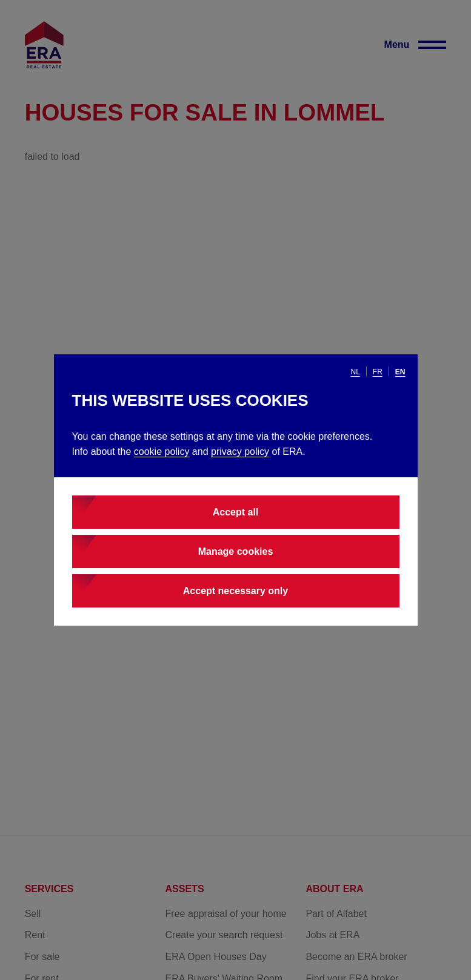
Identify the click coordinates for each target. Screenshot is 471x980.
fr (378, 372)
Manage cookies (236, 551)
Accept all (236, 512)
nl (355, 372)
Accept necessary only (235, 591)
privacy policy (240, 452)
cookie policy (162, 452)
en (400, 372)
